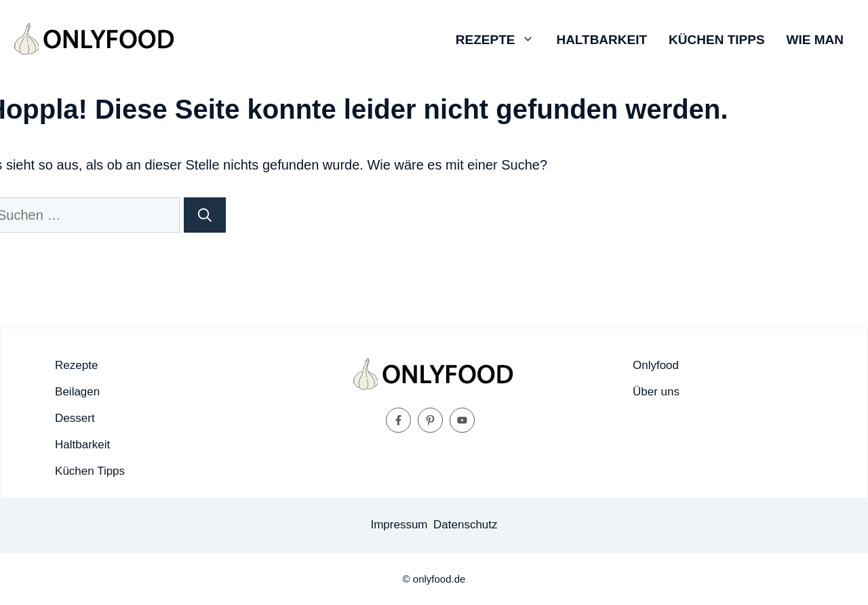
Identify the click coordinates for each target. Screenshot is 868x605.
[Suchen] (205, 215)
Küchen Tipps (716, 40)
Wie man (815, 40)
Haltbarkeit (601, 40)
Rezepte (501, 40)
